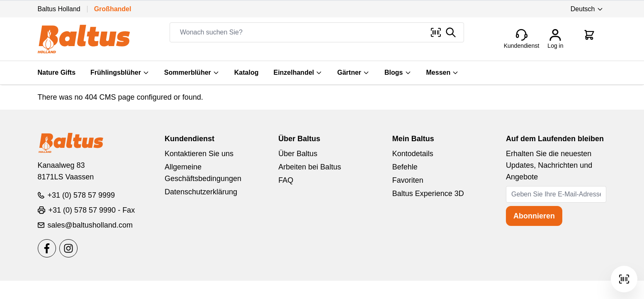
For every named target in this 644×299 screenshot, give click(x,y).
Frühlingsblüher (120, 72)
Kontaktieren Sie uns (199, 154)
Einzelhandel (298, 72)
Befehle (405, 167)
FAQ (286, 180)
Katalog (247, 72)
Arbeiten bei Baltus (310, 167)
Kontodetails (413, 154)
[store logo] (84, 39)
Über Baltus (298, 154)
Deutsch (587, 9)
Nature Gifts (57, 72)
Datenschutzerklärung (201, 192)
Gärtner (353, 72)
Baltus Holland (59, 9)
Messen (443, 72)
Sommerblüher (192, 72)
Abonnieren (534, 216)
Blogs (398, 72)
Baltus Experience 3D (428, 194)
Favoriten (408, 180)
